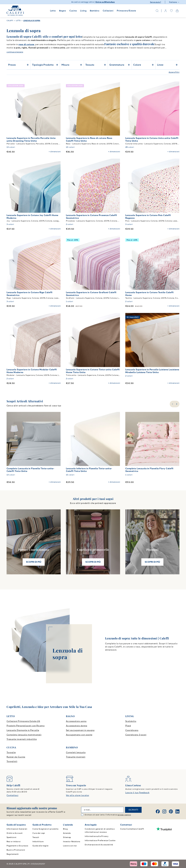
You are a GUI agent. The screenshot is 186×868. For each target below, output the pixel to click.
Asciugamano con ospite (79, 735)
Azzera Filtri (174, 72)
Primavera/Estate (126, 11)
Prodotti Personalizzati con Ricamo (26, 726)
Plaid (128, 726)
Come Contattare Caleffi (132, 829)
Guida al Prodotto (42, 825)
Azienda (67, 833)
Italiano (174, 2)
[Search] (157, 11)
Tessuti (36, 837)
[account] (166, 11)
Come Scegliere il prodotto (45, 829)
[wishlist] (171, 11)
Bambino (95, 11)
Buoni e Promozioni (16, 850)
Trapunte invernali (76, 757)
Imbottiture (38, 842)
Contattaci (12, 795)
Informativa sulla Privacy (97, 836)
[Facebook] (158, 811)
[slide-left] (172, 404)
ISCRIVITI (133, 810)
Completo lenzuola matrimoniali (24, 735)
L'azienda (68, 825)
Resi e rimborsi (14, 842)
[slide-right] (177, 404)
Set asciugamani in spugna (80, 730)
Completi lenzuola (76, 752)
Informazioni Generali (17, 829)
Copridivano (132, 730)
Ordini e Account (15, 833)
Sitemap (67, 837)
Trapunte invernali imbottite (22, 739)
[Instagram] (164, 811)
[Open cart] (177, 11)
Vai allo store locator (78, 795)
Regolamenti (13, 854)
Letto (53, 11)
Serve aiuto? (156, 2)
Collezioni (108, 11)
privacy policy (124, 815)
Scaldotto (131, 721)
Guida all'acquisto (16, 825)
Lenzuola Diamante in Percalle (23, 730)
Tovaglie (11, 752)
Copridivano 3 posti (136, 735)
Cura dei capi (39, 833)
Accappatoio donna (77, 726)
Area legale (91, 825)
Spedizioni (11, 837)
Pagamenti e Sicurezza (17, 846)
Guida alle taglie (40, 846)
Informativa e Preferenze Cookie (100, 841)
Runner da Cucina (16, 757)
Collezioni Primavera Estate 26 (23, 721)
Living (83, 11)
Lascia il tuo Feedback (137, 793)
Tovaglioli (12, 761)
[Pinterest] (171, 811)
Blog (65, 829)
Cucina (73, 11)
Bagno (63, 11)
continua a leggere (15, 52)
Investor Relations (72, 842)
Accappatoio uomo (76, 721)
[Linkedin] (177, 811)
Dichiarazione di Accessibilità (99, 845)
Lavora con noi (70, 846)
